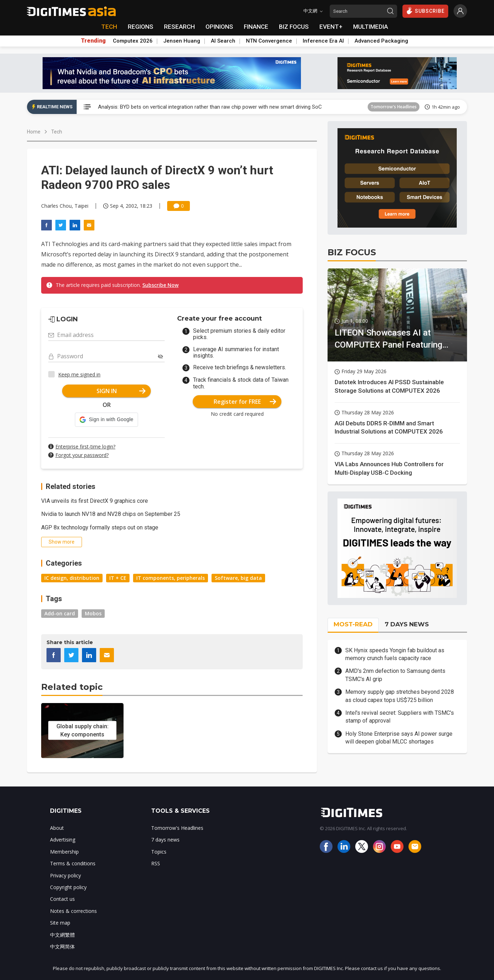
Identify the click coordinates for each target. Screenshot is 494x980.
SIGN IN (121, 391)
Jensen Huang (182, 41)
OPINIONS (219, 27)
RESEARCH (179, 27)
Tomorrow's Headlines (394, 107)
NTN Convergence (269, 41)
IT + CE (118, 578)
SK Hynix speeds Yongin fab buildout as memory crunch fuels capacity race (395, 654)
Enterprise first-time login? (85, 447)
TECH (109, 27)
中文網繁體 (62, 935)
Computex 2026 (133, 41)
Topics (159, 852)
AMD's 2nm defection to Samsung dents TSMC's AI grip (395, 675)
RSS (156, 863)
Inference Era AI (323, 41)
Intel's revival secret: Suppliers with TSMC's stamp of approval (400, 717)
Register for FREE (245, 402)
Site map (60, 923)
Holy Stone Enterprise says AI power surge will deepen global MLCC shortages (399, 738)
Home (34, 132)
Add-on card (60, 613)
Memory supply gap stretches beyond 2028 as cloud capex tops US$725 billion (400, 696)
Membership (64, 852)
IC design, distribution (72, 578)
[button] (106, 420)
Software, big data (238, 578)
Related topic (72, 687)
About (57, 828)
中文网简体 (62, 946)
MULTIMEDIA (370, 27)
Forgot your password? (82, 455)
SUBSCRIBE (425, 11)
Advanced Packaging (381, 41)
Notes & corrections (73, 911)
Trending (93, 41)
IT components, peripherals (171, 578)
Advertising (63, 840)
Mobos (93, 613)
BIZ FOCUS (294, 27)
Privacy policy (65, 875)
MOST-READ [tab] (353, 624)
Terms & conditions (73, 863)
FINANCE (256, 27)
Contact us (62, 899)
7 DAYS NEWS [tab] (407, 624)
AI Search (223, 41)
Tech (57, 132)
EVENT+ (331, 27)
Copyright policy (68, 887)
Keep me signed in (79, 374)
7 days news (165, 840)
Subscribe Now (160, 285)
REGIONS (141, 27)
